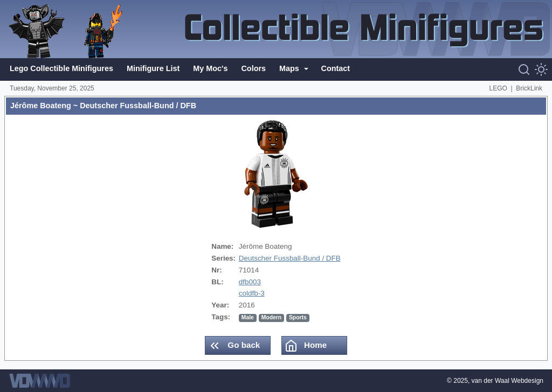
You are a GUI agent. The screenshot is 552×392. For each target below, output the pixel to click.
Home (306, 346)
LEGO (498, 88)
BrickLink (529, 88)
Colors (253, 68)
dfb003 (250, 282)
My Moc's (210, 68)
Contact (336, 68)
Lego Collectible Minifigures (61, 68)
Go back (234, 346)
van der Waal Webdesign (508, 381)
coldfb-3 (252, 293)
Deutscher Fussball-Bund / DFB (290, 258)
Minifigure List (153, 68)
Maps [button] (290, 68)
